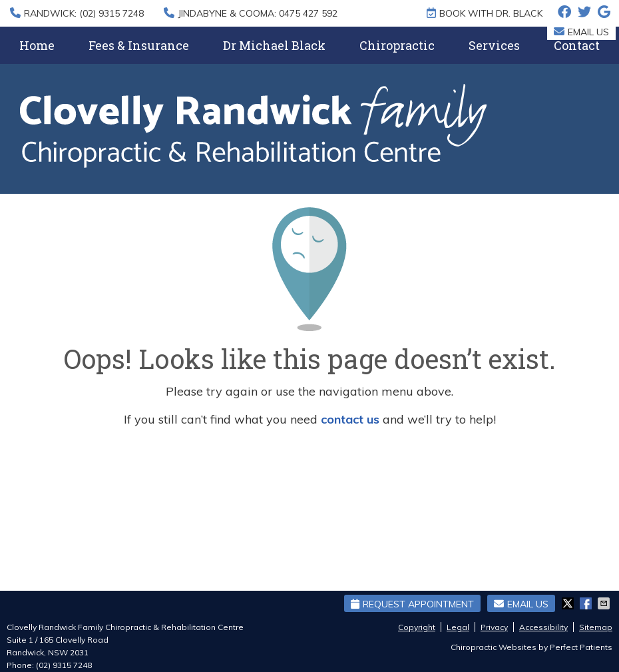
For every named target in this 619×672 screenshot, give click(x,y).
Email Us (581, 32)
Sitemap (596, 627)
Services (494, 45)
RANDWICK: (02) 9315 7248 (77, 13)
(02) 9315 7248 (64, 665)
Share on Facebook (587, 603)
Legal (458, 627)
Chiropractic (397, 45)
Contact (577, 45)
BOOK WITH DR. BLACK (485, 13)
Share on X (569, 603)
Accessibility (543, 627)
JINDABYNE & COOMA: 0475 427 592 (251, 13)
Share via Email (605, 603)
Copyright (417, 627)
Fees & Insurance (139, 45)
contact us (350, 419)
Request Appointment (412, 604)
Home (37, 45)
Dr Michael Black (274, 45)
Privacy (494, 627)
